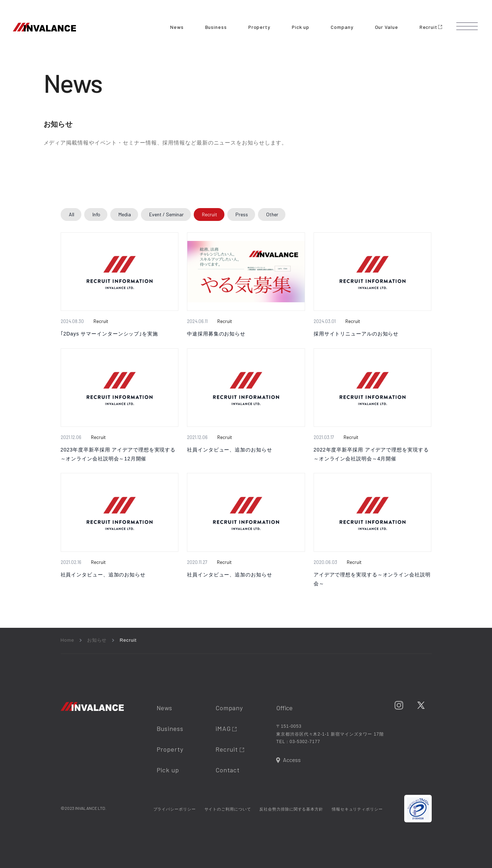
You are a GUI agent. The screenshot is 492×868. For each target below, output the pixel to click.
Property (259, 27)
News (177, 27)
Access (292, 760)
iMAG (226, 728)
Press (242, 214)
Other (272, 214)
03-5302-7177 (305, 742)
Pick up (301, 27)
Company (342, 27)
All (72, 214)
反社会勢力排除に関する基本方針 (291, 809)
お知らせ (97, 640)
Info (96, 214)
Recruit (431, 27)
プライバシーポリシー (175, 809)
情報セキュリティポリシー (357, 809)
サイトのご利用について (228, 809)
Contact (228, 770)
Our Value (387, 27)
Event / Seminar (166, 214)
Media (125, 214)
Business (216, 27)
